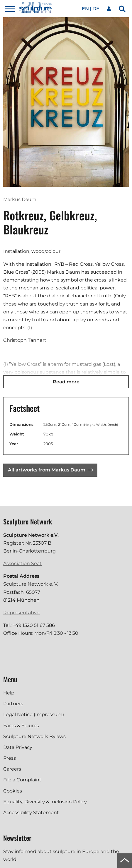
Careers (12, 769)
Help (9, 693)
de (96, 9)
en (85, 9)
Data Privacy (18, 747)
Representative (21, 613)
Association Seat (22, 563)
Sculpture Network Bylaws (34, 736)
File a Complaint (22, 780)
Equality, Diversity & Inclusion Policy (45, 802)
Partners (13, 704)
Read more (66, 382)
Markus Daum (20, 199)
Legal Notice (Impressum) (34, 715)
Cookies (13, 791)
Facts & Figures (21, 726)
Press (10, 758)
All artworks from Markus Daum (50, 470)
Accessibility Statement (31, 813)
